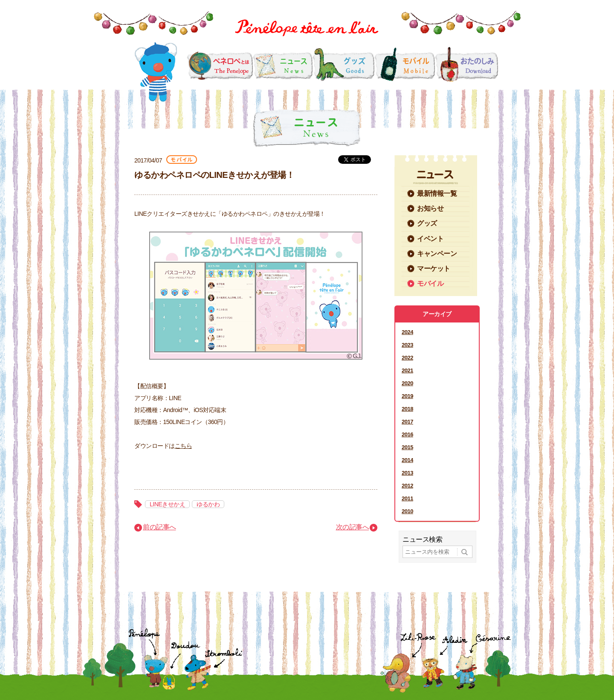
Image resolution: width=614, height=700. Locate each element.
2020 (407, 383)
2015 (407, 447)
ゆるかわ (208, 504)
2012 (407, 486)
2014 (407, 460)
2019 (407, 396)
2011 (407, 498)
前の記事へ (159, 527)
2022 (407, 358)
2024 (407, 332)
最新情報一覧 (437, 193)
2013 (407, 473)
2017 (407, 422)
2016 (407, 434)
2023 (407, 345)
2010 (407, 511)
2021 (407, 370)
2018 (407, 409)
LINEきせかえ (167, 504)
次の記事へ (353, 527)
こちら (184, 446)
